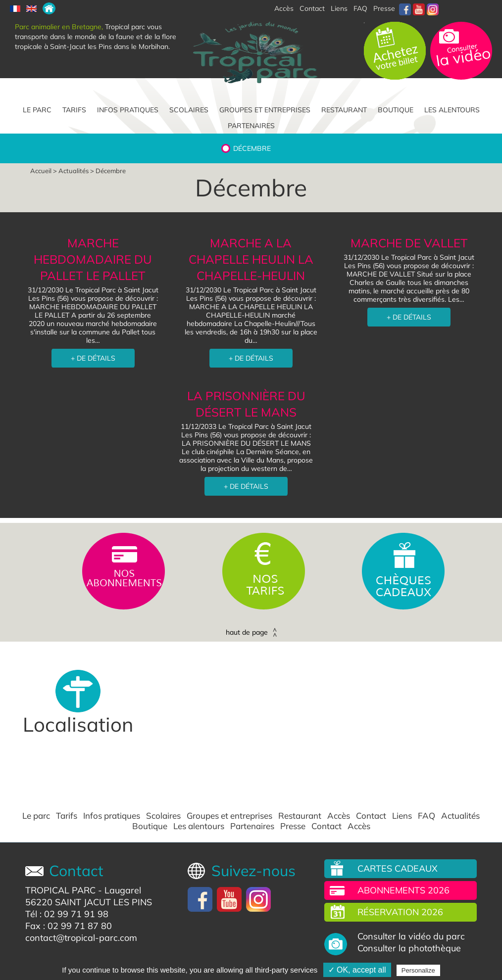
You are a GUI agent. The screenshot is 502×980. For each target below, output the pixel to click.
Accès (339, 816)
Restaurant (344, 110)
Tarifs (74, 110)
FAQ (360, 8)
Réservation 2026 (400, 912)
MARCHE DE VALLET (409, 243)
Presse (384, 8)
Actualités (74, 171)
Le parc (37, 110)
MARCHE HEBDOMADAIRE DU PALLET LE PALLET (93, 259)
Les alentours (452, 110)
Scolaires (189, 110)
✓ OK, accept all (357, 970)
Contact (371, 816)
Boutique (396, 110)
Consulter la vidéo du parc (411, 936)
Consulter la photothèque (409, 948)
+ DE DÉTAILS (93, 358)
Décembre (252, 148)
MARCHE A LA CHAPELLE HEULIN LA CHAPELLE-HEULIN (251, 259)
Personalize (418, 970)
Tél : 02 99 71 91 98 (67, 914)
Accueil (41, 171)
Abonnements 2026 (403, 890)
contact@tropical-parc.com (81, 938)
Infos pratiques (128, 110)
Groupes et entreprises (265, 110)
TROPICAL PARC (60, 890)
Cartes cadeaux (398, 868)
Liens (339, 8)
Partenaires (251, 126)
